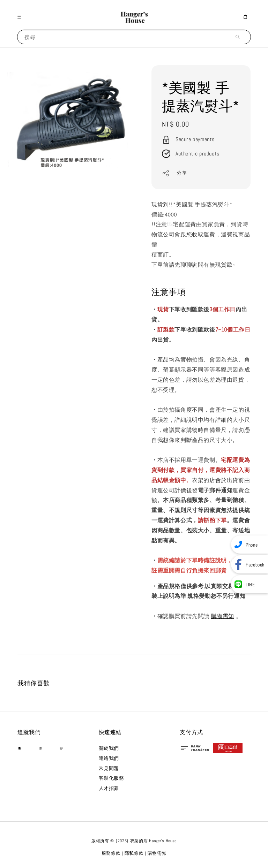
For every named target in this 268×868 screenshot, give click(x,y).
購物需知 (223, 616)
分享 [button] (174, 173)
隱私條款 (134, 853)
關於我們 (109, 748)
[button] (21, 17)
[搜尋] (239, 37)
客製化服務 (111, 778)
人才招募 (109, 788)
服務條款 (111, 853)
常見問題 (109, 768)
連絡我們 (109, 758)
